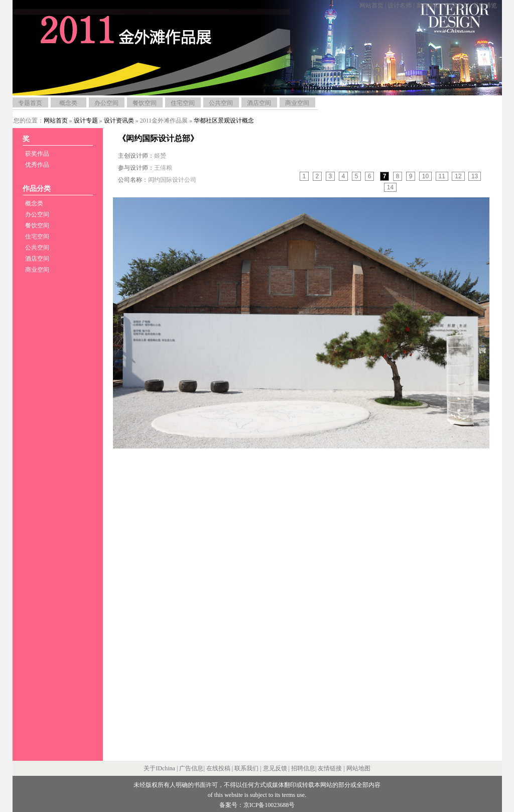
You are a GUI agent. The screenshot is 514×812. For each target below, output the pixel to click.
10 (425, 176)
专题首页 (30, 103)
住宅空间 (183, 103)
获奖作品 (37, 154)
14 (390, 187)
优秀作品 (37, 165)
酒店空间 (259, 103)
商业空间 (297, 103)
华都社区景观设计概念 (224, 121)
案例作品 (428, 6)
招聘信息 (303, 768)
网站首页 (371, 6)
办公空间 (106, 103)
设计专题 (86, 121)
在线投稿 (218, 768)
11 (442, 176)
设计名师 (400, 6)
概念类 (68, 103)
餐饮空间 (145, 103)
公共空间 (221, 103)
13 (475, 176)
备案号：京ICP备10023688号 (257, 805)
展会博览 (485, 6)
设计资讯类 (119, 121)
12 (458, 176)
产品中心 (456, 6)
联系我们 (246, 768)
